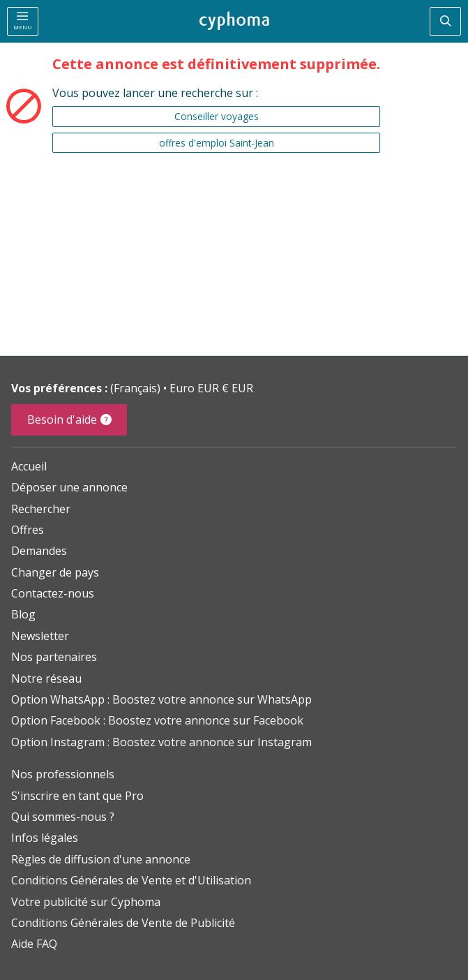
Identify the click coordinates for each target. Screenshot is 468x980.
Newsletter (40, 636)
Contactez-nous (53, 593)
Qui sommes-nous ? (63, 817)
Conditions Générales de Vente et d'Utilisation (131, 880)
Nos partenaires (54, 657)
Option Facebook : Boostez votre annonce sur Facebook (157, 720)
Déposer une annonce (69, 487)
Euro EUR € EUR (211, 388)
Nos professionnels (63, 774)
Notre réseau (46, 678)
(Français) (137, 388)
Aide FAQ (34, 944)
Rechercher (41, 509)
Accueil (29, 466)
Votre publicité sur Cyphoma (86, 902)
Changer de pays (55, 572)
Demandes (39, 551)
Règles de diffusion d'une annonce (101, 859)
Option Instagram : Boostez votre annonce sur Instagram (161, 742)
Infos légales (45, 838)
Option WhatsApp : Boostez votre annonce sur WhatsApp (161, 699)
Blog (23, 614)
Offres (28, 530)
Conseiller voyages (217, 116)
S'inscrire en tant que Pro (77, 796)
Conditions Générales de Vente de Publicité (123, 923)
